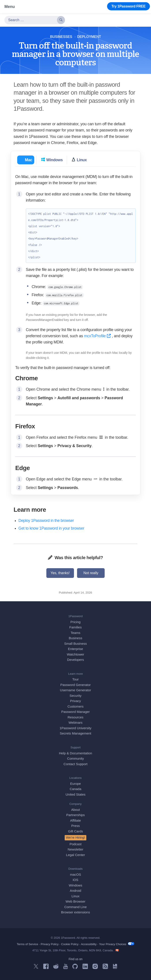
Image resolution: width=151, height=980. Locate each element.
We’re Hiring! (75, 837)
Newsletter (76, 849)
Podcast (75, 844)
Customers (76, 706)
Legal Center (75, 855)
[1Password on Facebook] (46, 968)
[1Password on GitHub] (75, 968)
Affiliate (76, 820)
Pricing (75, 622)
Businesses (61, 37)
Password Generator (75, 685)
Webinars (75, 722)
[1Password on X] (36, 968)
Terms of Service (27, 944)
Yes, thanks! (60, 573)
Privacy (75, 701)
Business (76, 638)
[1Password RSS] (105, 968)
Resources (75, 717)
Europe (75, 784)
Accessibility (89, 944)
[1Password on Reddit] (56, 968)
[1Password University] (115, 968)
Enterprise (75, 649)
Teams (75, 633)
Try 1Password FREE (128, 6)
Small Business (76, 644)
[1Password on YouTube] (66, 968)
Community (75, 758)
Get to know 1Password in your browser (51, 528)
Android (75, 891)
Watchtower (76, 654)
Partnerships (75, 815)
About (75, 810)
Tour (75, 679)
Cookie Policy (70, 944)
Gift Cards (75, 831)
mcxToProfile (98, 336)
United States (75, 794)
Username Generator (76, 690)
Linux (75, 896)
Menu (10, 7)
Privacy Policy (50, 944)
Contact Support (75, 764)
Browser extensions (76, 912)
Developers (75, 660)
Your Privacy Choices (117, 944)
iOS (75, 880)
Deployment (89, 37)
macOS (75, 874)
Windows (76, 885)
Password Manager (75, 712)
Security (75, 696)
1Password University (75, 728)
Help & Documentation (75, 753)
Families (75, 627)
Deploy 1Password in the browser (46, 521)
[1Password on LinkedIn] (85, 968)
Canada (76, 789)
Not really (91, 573)
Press (75, 826)
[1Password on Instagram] (95, 968)
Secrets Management (76, 733)
